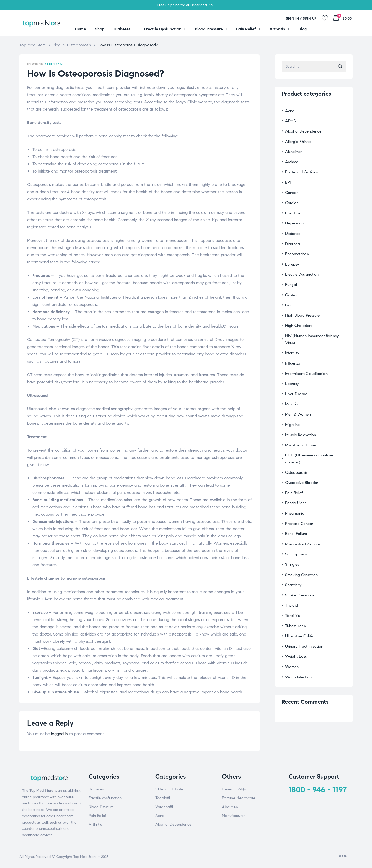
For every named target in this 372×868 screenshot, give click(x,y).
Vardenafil (164, 807)
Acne (289, 110)
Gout (289, 293)
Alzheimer (293, 149)
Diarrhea (292, 236)
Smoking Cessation (300, 534)
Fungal (290, 274)
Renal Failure (295, 496)
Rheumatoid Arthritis (302, 505)
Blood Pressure (101, 807)
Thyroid (291, 563)
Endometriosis (296, 245)
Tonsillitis (292, 573)
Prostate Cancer (298, 486)
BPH (288, 178)
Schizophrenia (296, 515)
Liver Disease (296, 370)
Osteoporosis (295, 438)
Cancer (291, 187)
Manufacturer (233, 816)
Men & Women (297, 390)
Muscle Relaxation (300, 409)
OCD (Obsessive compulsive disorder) (315, 428)
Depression (294, 216)
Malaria (291, 380)
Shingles (292, 525)
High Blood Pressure (301, 303)
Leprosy (291, 361)
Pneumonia (294, 476)
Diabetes (292, 226)
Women (291, 621)
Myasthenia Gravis (300, 419)
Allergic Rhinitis (297, 139)
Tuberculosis (295, 582)
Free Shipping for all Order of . (186, 5)
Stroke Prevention (299, 553)
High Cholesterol (298, 313)
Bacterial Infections (300, 168)
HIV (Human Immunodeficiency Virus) (315, 322)
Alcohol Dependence (302, 130)
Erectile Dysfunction (301, 264)
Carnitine (292, 207)
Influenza (292, 342)
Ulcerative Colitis (298, 592)
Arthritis (95, 824)
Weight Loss (295, 611)
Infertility (292, 332)
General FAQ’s (234, 789)
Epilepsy (292, 255)
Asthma (291, 158)
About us (230, 807)
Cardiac (291, 197)
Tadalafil (163, 798)
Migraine (292, 399)
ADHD (290, 120)
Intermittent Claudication (305, 351)
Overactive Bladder (300, 448)
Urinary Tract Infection (303, 602)
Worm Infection (297, 630)
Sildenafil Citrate (169, 789)
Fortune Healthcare (239, 798)
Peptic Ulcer (295, 467)
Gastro (290, 284)
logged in (60, 734)
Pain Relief (293, 457)
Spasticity (293, 544)
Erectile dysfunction (105, 798)
